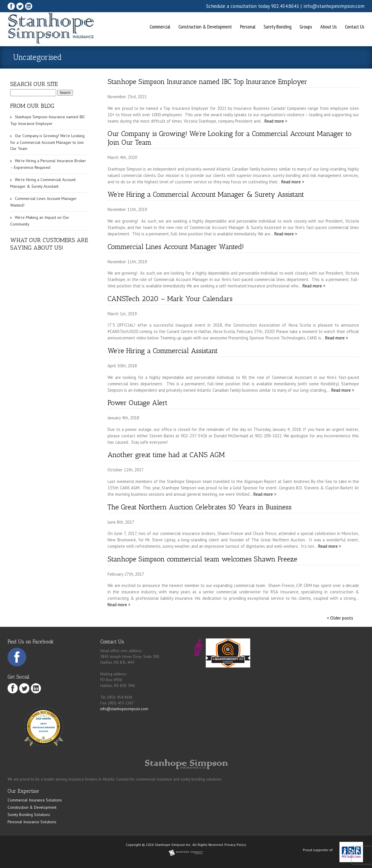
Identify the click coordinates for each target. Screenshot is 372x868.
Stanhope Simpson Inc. (173, 845)
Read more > (276, 121)
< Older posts (340, 618)
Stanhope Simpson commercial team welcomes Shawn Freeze (202, 559)
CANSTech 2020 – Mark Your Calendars (170, 299)
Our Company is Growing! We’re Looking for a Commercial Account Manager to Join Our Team (47, 142)
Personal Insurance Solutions (32, 822)
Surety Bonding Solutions (29, 815)
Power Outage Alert (137, 403)
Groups (306, 27)
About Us (329, 27)
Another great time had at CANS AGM (166, 455)
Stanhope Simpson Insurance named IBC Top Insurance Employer (207, 82)
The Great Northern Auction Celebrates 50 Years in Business (200, 507)
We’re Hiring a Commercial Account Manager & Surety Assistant (206, 194)
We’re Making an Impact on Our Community (40, 221)
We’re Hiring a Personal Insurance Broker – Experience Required (48, 164)
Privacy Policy (235, 845)
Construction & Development (205, 27)
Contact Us (355, 27)
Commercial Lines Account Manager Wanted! (176, 247)
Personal (248, 27)
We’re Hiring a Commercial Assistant (163, 351)
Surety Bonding (278, 27)
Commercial (160, 27)
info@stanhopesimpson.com (334, 6)
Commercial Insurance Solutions (35, 800)
